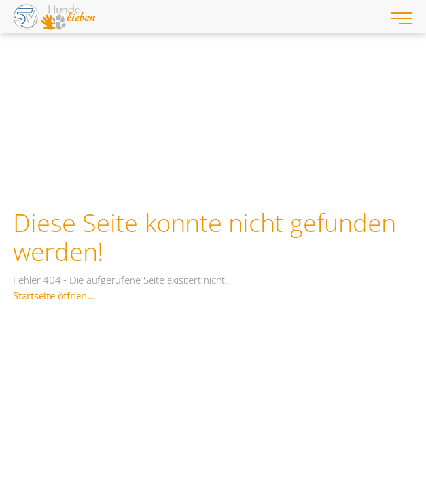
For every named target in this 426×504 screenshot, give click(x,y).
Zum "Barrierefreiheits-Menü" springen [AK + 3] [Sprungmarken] (0, 34)
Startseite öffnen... (54, 295)
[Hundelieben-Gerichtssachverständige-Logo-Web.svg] (193, 17)
